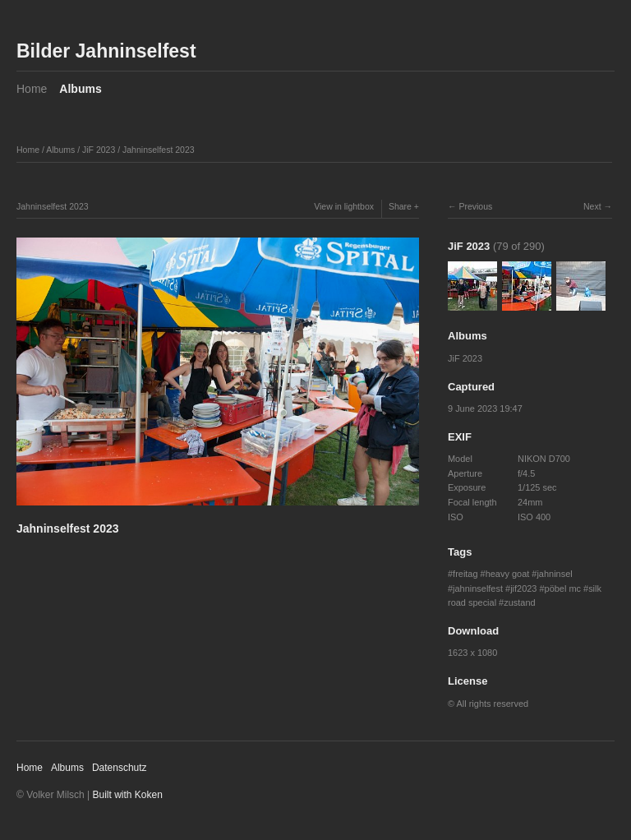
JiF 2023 (99, 150)
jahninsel (554, 574)
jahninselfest (478, 588)
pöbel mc (563, 588)
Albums (80, 89)
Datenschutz (120, 768)
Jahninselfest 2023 (159, 150)
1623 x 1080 (472, 653)
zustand (519, 602)
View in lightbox (344, 206)
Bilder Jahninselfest (106, 51)
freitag (465, 574)
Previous (475, 206)
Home (32, 89)
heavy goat (508, 574)
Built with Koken (128, 795)
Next (592, 206)
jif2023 (523, 588)
